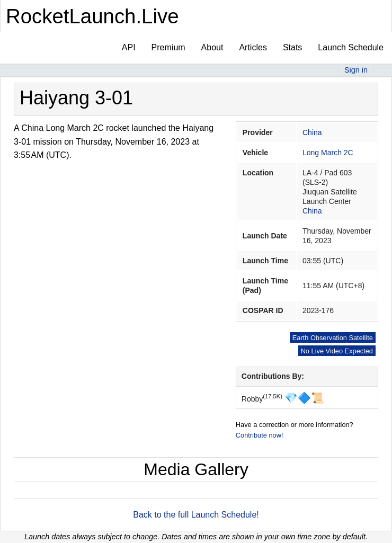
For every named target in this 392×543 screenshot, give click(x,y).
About (212, 47)
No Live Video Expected (337, 351)
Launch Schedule (351, 47)
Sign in (356, 70)
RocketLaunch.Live (92, 16)
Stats (292, 47)
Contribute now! (260, 435)
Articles (253, 47)
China (312, 132)
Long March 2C (328, 153)
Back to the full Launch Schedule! (196, 515)
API (129, 47)
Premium (168, 47)
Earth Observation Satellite (333, 338)
